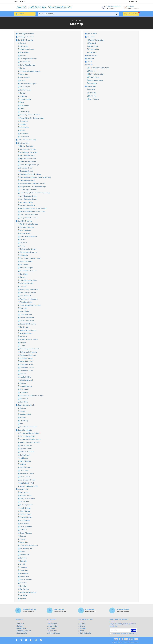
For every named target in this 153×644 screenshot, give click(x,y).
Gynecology (24, 121)
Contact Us (93, 84)
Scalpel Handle (25, 234)
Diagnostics (24, 46)
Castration (24, 558)
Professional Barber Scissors (30, 433)
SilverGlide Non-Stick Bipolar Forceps (33, 209)
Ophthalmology (25, 90)
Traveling (92, 96)
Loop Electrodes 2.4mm (28, 196)
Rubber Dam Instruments (29, 340)
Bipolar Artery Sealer (28, 156)
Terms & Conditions (96, 80)
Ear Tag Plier (24, 589)
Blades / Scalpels (26, 533)
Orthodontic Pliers (26, 365)
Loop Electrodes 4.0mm (28, 199)
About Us (92, 71)
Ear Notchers (25, 502)
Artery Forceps (25, 62)
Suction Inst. (24, 327)
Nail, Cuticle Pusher (27, 452)
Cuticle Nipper (25, 455)
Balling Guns (24, 493)
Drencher (23, 586)
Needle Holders (25, 377)
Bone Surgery (25, 78)
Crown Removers (26, 315)
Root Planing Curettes (28, 293)
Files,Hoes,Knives (26, 302)
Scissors (23, 56)
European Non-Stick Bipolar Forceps (33, 187)
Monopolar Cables (26, 202)
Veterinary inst (23, 489)
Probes (22, 246)
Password (92, 43)
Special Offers (92, 34)
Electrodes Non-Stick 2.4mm (30, 174)
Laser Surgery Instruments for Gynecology (35, 193)
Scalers (23, 240)
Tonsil (22, 103)
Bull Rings (23, 530)
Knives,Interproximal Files (29, 290)
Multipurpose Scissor (27, 480)
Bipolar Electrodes (27, 146)
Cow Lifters (24, 571)
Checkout (90, 59)
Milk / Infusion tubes (27, 499)
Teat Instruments (26, 580)
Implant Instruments (27, 318)
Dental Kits (24, 402)
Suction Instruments (27, 321)
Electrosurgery (23, 143)
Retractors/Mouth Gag (28, 355)
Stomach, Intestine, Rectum (30, 115)
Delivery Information (96, 74)
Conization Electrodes (28, 149)
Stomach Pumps (26, 496)
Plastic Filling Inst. (26, 284)
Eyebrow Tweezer (26, 449)
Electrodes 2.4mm (26, 168)
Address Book (94, 46)
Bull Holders (24, 574)
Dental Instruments (25, 221)
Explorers (23, 243)
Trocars (23, 552)
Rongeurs (23, 374)
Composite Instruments (28, 280)
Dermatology (25, 112)
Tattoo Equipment (26, 505)
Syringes (23, 343)
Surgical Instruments (25, 40)
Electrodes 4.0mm (26, 171)
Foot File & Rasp (26, 468)
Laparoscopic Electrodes (29, 190)
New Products (94, 99)
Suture (22, 68)
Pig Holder (24, 596)
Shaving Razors (25, 477)
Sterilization (24, 128)
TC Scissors (24, 399)
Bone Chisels (24, 312)
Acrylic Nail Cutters (27, 474)
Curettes (23, 287)
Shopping (92, 93)
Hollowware (24, 134)
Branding (92, 90)
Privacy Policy (94, 77)
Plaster (23, 81)
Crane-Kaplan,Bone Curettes (30, 305)
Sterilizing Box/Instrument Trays (32, 396)
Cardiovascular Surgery (28, 84)
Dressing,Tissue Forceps (28, 59)
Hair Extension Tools (27, 483)
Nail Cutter (24, 458)
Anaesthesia (24, 53)
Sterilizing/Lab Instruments (30, 349)
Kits (21, 424)
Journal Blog (92, 87)
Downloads (93, 53)
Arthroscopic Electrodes (29, 152)
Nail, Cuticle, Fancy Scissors (30, 443)
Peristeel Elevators (27, 227)
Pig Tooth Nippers (26, 549)
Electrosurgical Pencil (28, 181)
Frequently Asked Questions (99, 68)
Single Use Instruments (26, 405)
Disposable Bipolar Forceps (29, 165)
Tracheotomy (25, 106)
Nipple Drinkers (26, 508)
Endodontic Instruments (28, 352)
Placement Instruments (28, 271)
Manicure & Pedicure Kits (29, 486)
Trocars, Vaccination (27, 50)
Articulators (24, 390)
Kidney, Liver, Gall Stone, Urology (32, 118)
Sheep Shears (25, 511)
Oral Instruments (26, 99)
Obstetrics (24, 124)
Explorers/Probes (26, 262)
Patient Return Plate (27, 206)
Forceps (23, 346)
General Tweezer (26, 446)
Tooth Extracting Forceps (29, 224)
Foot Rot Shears (26, 514)
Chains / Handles (26, 527)
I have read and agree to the (123, 634)
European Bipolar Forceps (29, 218)
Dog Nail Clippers (26, 518)
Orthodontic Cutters (27, 368)
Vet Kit (22, 564)
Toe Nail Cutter (25, 461)
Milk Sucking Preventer (28, 592)
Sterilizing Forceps (27, 358)
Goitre (22, 109)
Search (90, 62)
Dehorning (24, 561)
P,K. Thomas (24, 265)
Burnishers (24, 274)
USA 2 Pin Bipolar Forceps (27, 140)
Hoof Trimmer (25, 521)
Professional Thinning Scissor (30, 440)
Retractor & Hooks (27, 362)
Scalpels (23, 43)
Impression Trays (26, 386)
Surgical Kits (24, 137)
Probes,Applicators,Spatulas (30, 71)
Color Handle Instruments (29, 427)
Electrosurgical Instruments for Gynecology (35, 177)
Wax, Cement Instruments (29, 299)
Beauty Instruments (25, 430)
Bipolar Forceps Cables (28, 159)
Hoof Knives (24, 524)
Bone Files (24, 308)
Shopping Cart (92, 56)
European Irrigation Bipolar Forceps (33, 184)
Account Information (96, 40)
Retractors (24, 74)
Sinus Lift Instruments (28, 324)
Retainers (23, 337)
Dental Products (26, 296)
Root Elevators (25, 230)
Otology (23, 93)
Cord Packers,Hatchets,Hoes (30, 259)
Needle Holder (25, 555)
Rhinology (23, 96)
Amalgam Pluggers (27, 268)
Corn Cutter (24, 471)
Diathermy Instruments (28, 162)
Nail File (23, 464)
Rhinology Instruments (26, 34)
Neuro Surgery (25, 87)
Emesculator (24, 577)
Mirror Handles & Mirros (28, 237)
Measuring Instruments (28, 330)
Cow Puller (24, 567)
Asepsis (23, 131)
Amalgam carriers (26, 333)
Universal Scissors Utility (29, 546)
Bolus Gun (23, 583)
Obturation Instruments (28, 252)
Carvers (23, 277)
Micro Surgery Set (26, 380)
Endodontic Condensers (28, 249)
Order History (94, 50)
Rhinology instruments (26, 37)
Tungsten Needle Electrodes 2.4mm (33, 212)
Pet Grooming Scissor (28, 436)
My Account (91, 37)
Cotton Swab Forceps (27, 65)
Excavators (24, 255)
